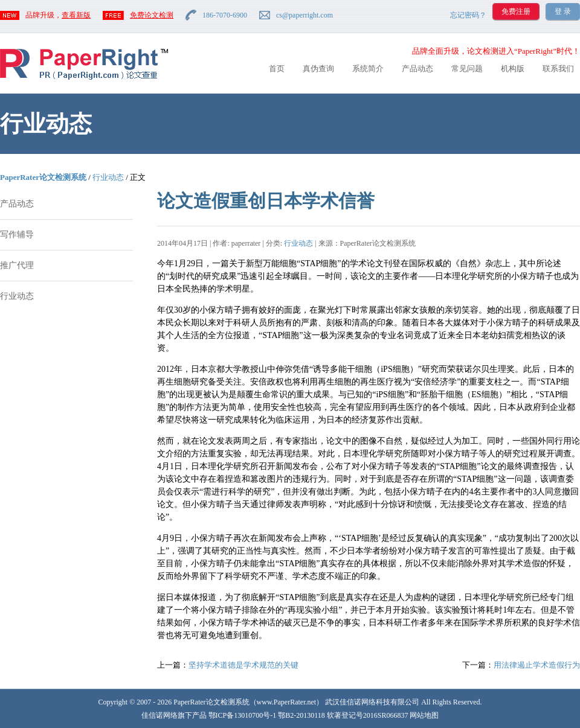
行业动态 (108, 177)
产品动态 (417, 69)
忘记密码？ (468, 15)
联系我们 (558, 69)
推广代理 (17, 265)
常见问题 (467, 69)
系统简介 (368, 69)
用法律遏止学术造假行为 (537, 665)
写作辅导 (17, 235)
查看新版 (76, 15)
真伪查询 (318, 69)
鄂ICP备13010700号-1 (243, 715)
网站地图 (424, 715)
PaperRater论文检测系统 (43, 177)
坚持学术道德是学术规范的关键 (243, 665)
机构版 (513, 69)
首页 (277, 69)
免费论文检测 (152, 15)
